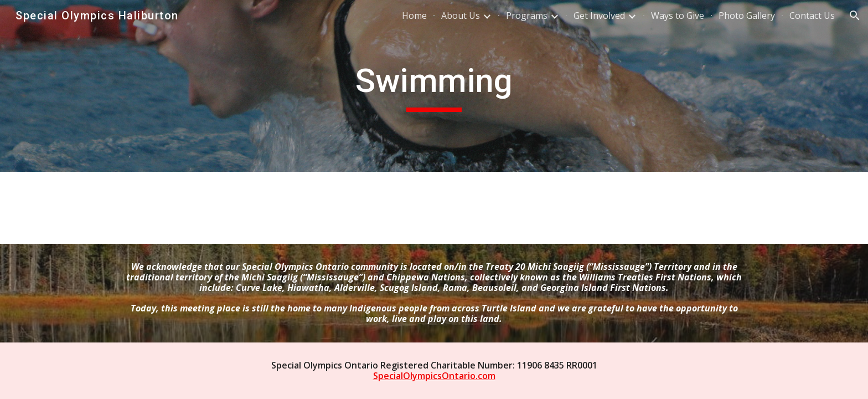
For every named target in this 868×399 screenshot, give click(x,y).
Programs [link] (527, 16)
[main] (434, 86)
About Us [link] (461, 16)
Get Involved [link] (599, 16)
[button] (855, 16)
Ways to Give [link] (678, 16)
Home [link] (414, 16)
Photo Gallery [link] (747, 16)
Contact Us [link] (812, 16)
